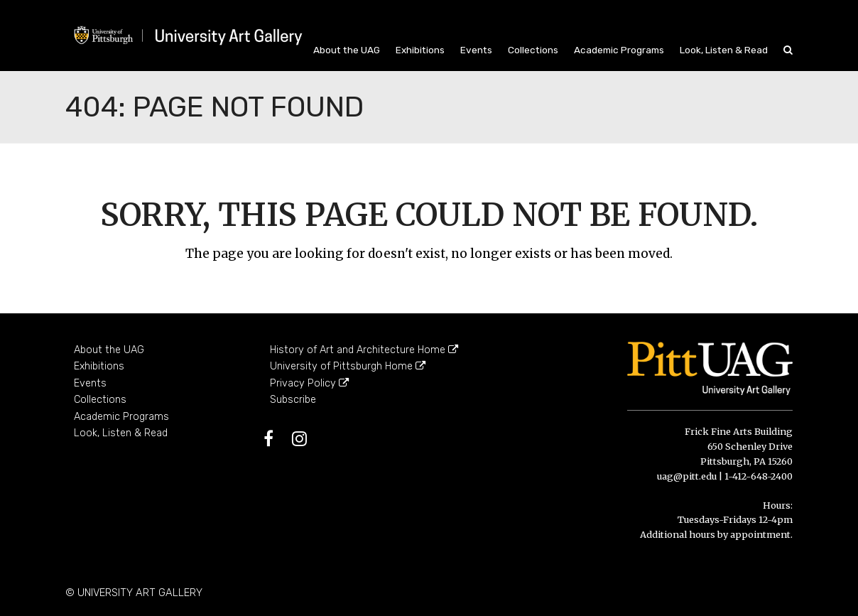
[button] (788, 50)
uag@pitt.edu (687, 476)
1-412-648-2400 (759, 476)
